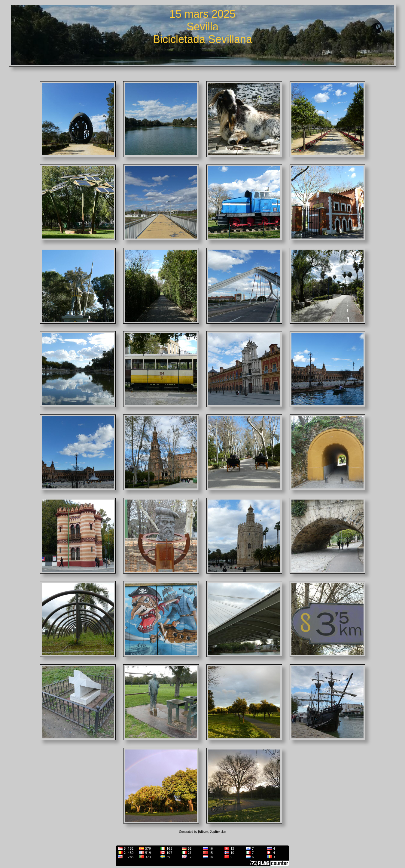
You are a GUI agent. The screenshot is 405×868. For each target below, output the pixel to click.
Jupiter (215, 832)
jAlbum (203, 832)
